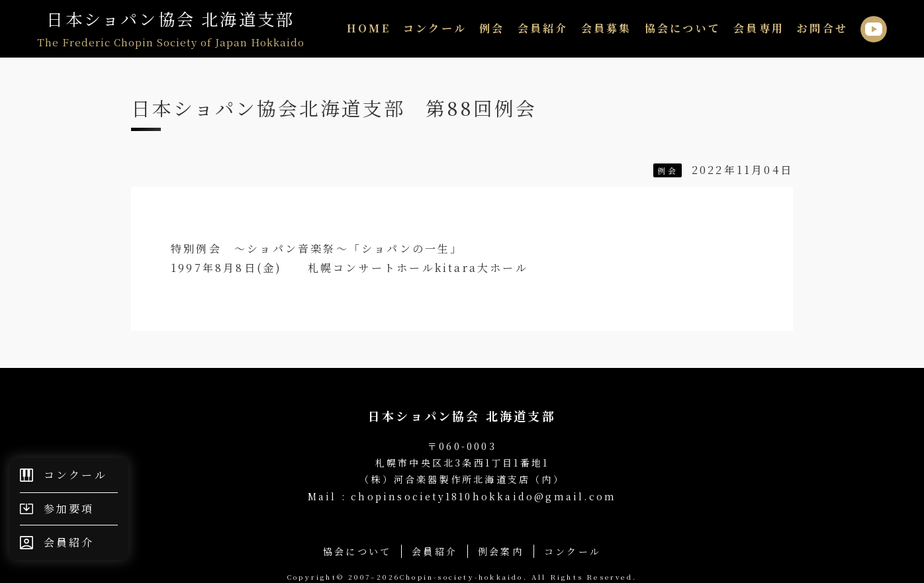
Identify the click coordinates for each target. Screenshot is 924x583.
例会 (492, 28)
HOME (369, 28)
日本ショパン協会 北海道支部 (171, 29)
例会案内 (501, 551)
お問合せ (822, 28)
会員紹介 (543, 28)
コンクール (435, 28)
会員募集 (607, 28)
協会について (683, 28)
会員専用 (759, 28)
